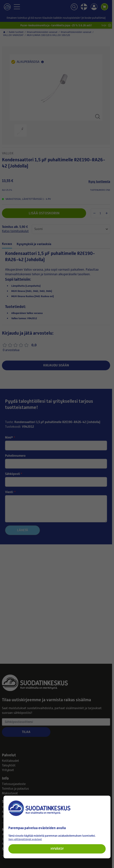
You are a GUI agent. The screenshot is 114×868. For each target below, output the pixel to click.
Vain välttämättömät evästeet (25, 839)
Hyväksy (57, 849)
